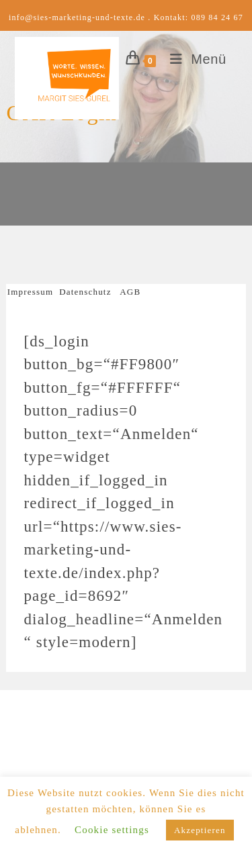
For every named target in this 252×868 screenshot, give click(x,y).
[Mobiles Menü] (193, 59)
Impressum (33, 292)
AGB (130, 292)
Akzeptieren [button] (200, 830)
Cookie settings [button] (112, 830)
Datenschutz (85, 292)
